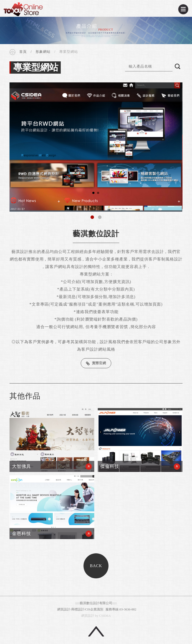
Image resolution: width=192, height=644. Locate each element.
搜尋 (177, 66)
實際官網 (99, 363)
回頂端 (96, 631)
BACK (96, 566)
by (97, 616)
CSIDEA (23, 9)
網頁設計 (88, 616)
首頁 (23, 52)
